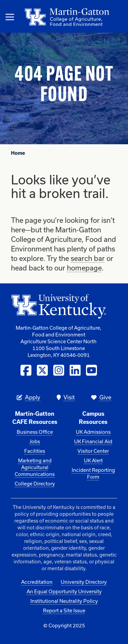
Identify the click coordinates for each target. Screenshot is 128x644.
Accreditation (37, 582)
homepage (84, 268)
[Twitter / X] (42, 370)
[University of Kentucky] (59, 309)
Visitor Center (93, 451)
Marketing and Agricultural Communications (35, 467)
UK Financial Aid (93, 441)
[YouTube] (91, 370)
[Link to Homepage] (35, 17)
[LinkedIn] (75, 370)
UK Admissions (93, 432)
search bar (88, 258)
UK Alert (93, 460)
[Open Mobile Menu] (10, 17)
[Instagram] (59, 370)
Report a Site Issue (64, 610)
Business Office (35, 432)
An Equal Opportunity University (64, 591)
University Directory (84, 582)
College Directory (35, 484)
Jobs (35, 441)
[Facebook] (26, 370)
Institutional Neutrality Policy (64, 601)
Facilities (35, 451)
